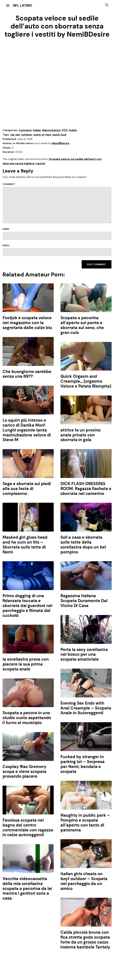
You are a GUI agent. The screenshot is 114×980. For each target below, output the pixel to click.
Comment (9, 184)
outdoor (27, 135)
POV (65, 130)
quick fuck (59, 135)
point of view (42, 135)
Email (7, 246)
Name (7, 229)
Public (73, 130)
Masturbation (51, 130)
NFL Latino (23, 5)
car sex (15, 135)
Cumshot (25, 130)
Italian (37, 130)
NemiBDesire (61, 143)
